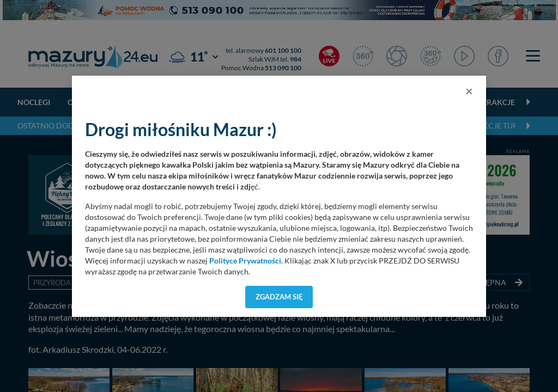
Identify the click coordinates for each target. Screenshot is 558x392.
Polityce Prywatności (245, 261)
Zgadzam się (279, 297)
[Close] (469, 91)
